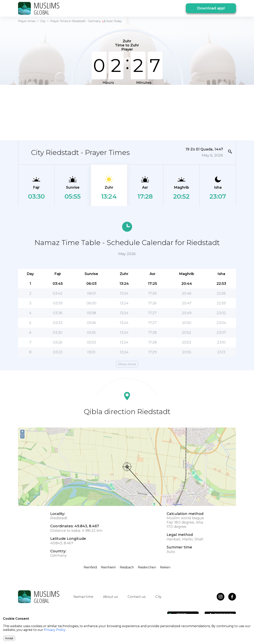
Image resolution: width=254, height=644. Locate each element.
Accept (9, 638)
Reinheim (108, 567)
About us (110, 597)
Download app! (211, 8)
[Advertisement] (127, 112)
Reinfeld (90, 567)
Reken (165, 567)
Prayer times (27, 21)
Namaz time (83, 597)
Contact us (137, 597)
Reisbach (127, 567)
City (43, 21)
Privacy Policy (55, 630)
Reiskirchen (147, 567)
